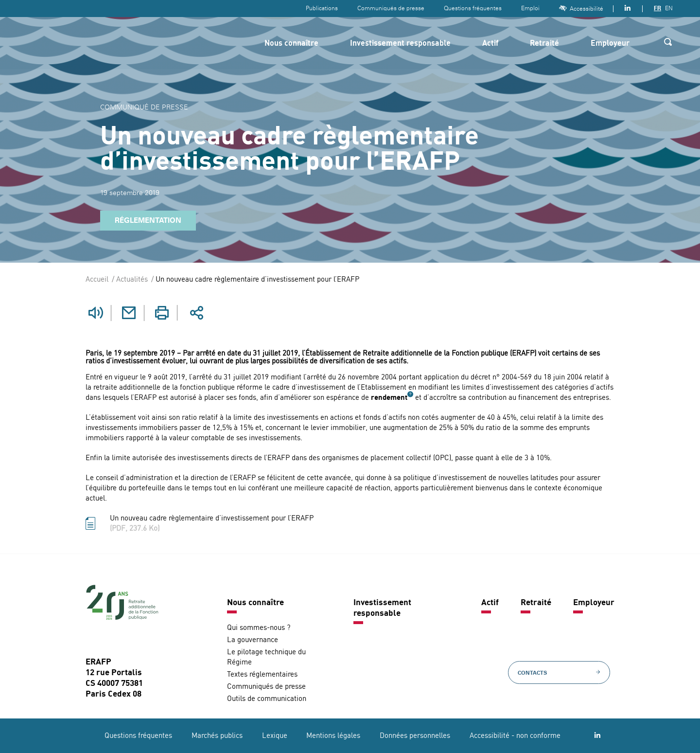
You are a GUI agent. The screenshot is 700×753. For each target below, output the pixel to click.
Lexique (275, 736)
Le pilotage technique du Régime (266, 657)
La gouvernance (253, 640)
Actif (490, 44)
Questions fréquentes (473, 8)
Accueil (97, 280)
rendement (389, 398)
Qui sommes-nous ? (259, 628)
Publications (322, 8)
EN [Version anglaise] (669, 8)
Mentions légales (333, 736)
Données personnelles (415, 736)
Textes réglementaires (262, 674)
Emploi (530, 8)
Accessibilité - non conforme (515, 736)
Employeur (610, 44)
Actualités (132, 280)
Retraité (544, 44)
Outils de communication (267, 699)
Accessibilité (581, 9)
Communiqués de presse (391, 8)
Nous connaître (291, 44)
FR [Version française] (657, 8)
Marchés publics (217, 736)
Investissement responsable (400, 44)
